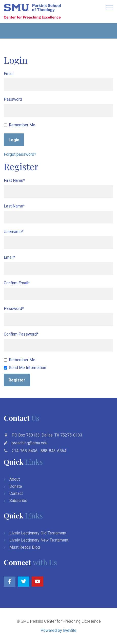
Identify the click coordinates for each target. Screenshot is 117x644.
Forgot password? (20, 154)
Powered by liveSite (58, 630)
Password (13, 99)
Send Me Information (25, 368)
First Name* (14, 180)
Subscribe (18, 501)
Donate (16, 486)
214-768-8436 (25, 451)
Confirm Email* (17, 283)
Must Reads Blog (25, 547)
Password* (14, 309)
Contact (16, 493)
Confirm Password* (21, 334)
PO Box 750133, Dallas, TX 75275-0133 (47, 435)
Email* (9, 257)
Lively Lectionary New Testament (39, 540)
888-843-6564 (53, 451)
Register (17, 380)
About (15, 479)
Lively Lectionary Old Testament (38, 533)
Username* (14, 232)
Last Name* (14, 206)
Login (14, 140)
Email (9, 74)
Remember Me (19, 125)
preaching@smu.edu (30, 443)
